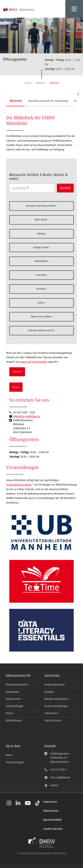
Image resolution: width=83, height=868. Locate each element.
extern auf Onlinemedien (34, 362)
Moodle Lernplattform (57, 699)
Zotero (41, 303)
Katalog (41, 234)
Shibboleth (17, 372)
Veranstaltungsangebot (19, 485)
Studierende (13, 692)
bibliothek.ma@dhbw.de (27, 416)
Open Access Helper (41, 317)
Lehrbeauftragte (15, 706)
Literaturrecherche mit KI (41, 331)
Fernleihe (41, 289)
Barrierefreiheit (52, 820)
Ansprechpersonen (55, 685)
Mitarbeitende (14, 720)
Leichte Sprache (53, 829)
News (9, 755)
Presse (10, 713)
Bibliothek (16, 101)
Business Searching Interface (41, 206)
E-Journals (41, 275)
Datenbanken (41, 261)
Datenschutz (51, 811)
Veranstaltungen (15, 762)
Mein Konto (41, 220)
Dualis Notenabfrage (56, 706)
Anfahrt (54, 785)
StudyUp (49, 692)
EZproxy (16, 387)
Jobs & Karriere (53, 720)
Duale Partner (14, 699)
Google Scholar (41, 248)
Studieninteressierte (17, 685)
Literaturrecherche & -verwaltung (48, 101)
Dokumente (51, 713)
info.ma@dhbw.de (60, 778)
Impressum (50, 802)
